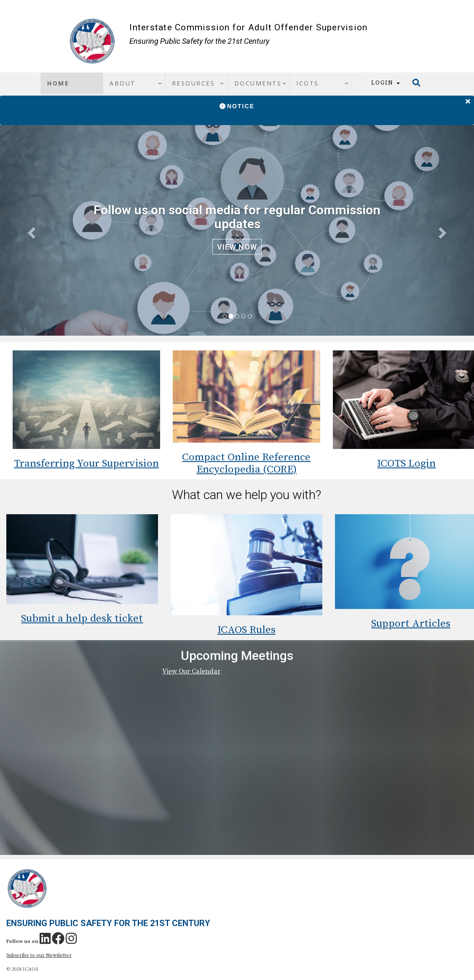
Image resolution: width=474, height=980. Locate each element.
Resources (194, 83)
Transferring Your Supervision (86, 463)
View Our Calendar (191, 671)
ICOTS (308, 83)
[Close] (468, 100)
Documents (258, 83)
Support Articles (411, 624)
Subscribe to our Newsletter (39, 955)
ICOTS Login (406, 463)
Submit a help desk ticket (82, 618)
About (123, 83)
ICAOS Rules (246, 630)
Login (386, 83)
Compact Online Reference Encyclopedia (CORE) (246, 463)
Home (58, 83)
